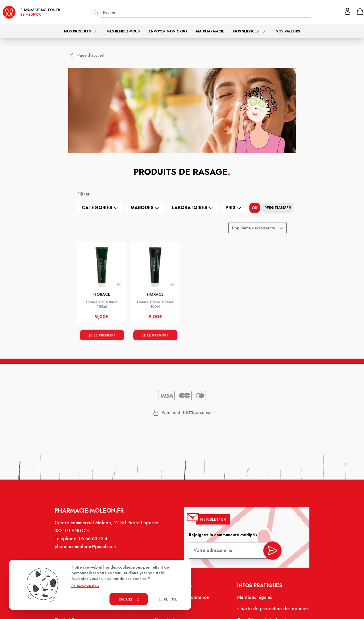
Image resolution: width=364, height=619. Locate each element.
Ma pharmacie (210, 31)
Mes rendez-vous (123, 31)
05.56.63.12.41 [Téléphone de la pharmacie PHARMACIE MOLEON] (97, 542)
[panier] (360, 11)
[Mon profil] (348, 11)
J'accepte (129, 599)
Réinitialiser (278, 208)
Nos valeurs (288, 31)
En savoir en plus (85, 586)
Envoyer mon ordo (168, 31)
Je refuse (168, 599)
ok (255, 208)
